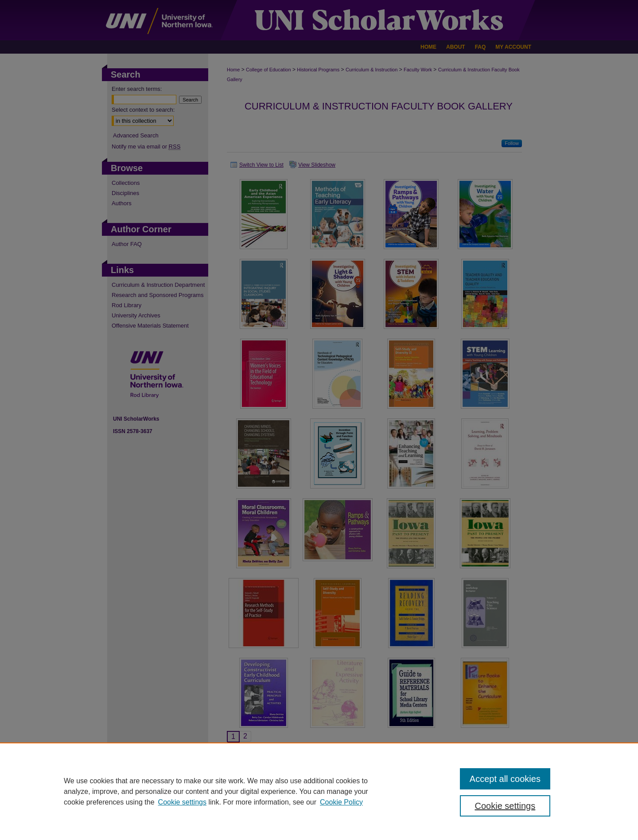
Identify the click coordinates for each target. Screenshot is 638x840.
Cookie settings (182, 802)
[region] (319, 791)
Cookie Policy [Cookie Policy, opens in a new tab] (341, 802)
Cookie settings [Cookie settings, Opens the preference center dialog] (505, 806)
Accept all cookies (505, 779)
